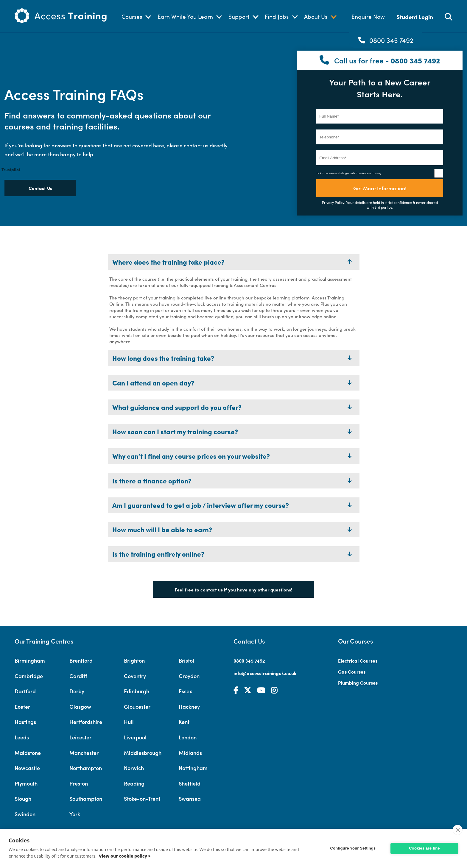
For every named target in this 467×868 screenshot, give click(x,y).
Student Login (415, 17)
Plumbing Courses (358, 683)
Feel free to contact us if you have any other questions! (233, 590)
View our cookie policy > (125, 856)
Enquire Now (368, 16)
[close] (458, 830)
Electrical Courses (358, 661)
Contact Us (40, 188)
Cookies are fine (424, 848)
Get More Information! (380, 188)
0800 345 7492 (391, 40)
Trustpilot (11, 169)
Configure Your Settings (354, 848)
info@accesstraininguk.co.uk (265, 673)
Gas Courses (352, 672)
